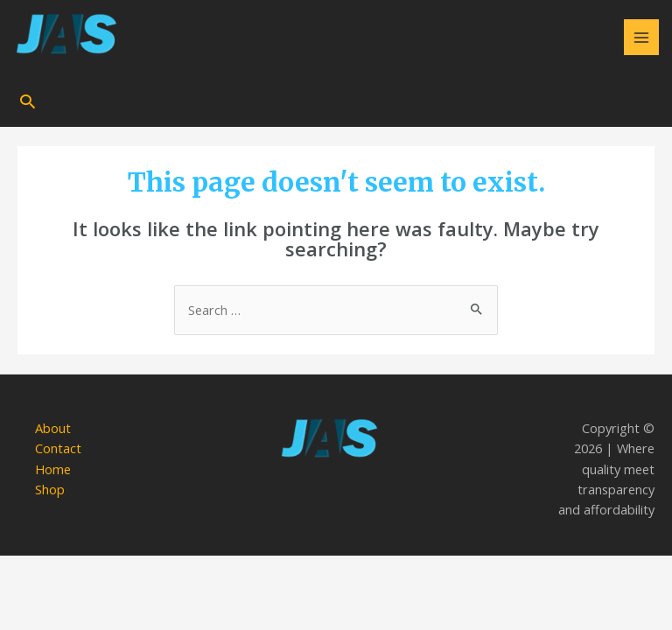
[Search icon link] (28, 101)
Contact (58, 448)
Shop (50, 489)
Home (53, 469)
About (53, 428)
